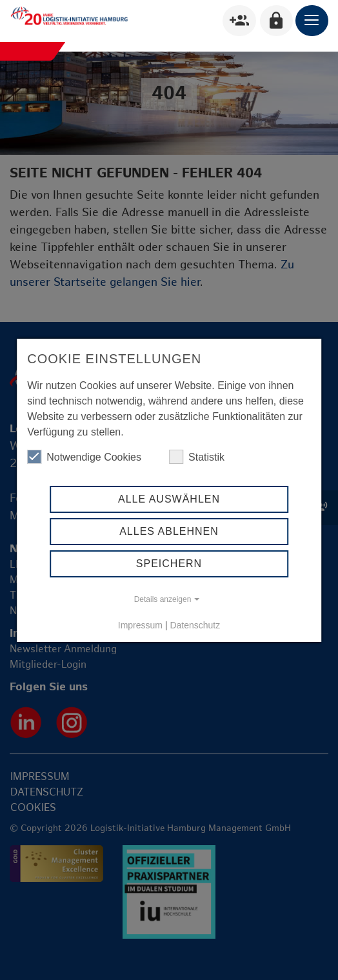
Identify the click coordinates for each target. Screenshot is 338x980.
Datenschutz (195, 625)
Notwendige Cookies (84, 457)
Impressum (140, 625)
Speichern (169, 564)
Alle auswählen (169, 499)
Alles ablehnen (169, 531)
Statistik (197, 457)
